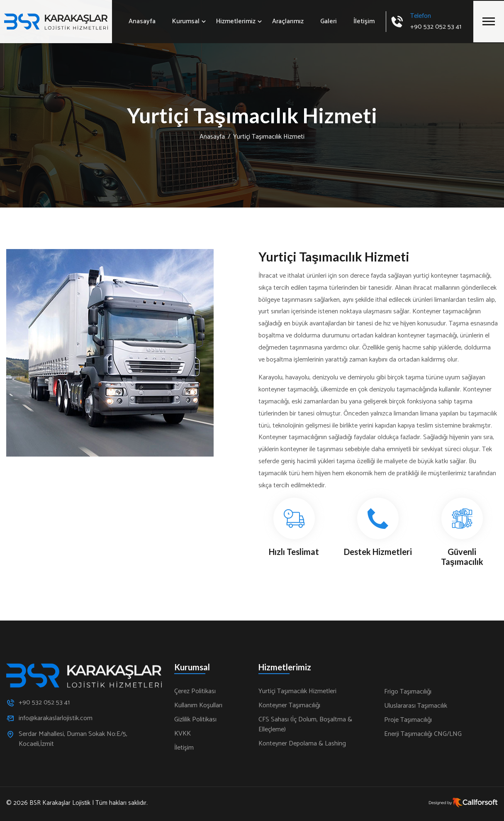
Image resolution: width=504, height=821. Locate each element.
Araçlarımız (288, 22)
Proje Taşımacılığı (408, 720)
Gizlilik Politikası (195, 720)
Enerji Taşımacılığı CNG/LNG (423, 734)
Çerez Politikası (195, 691)
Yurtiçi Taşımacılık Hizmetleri (297, 691)
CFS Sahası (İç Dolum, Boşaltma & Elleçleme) (305, 725)
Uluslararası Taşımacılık (416, 706)
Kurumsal (186, 22)
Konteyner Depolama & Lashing (302, 744)
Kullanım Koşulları (198, 706)
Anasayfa (142, 22)
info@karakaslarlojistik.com (56, 718)
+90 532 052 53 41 (436, 27)
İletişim (364, 22)
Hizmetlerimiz (236, 22)
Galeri (329, 22)
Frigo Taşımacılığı (408, 692)
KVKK (183, 734)
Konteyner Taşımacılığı (289, 706)
